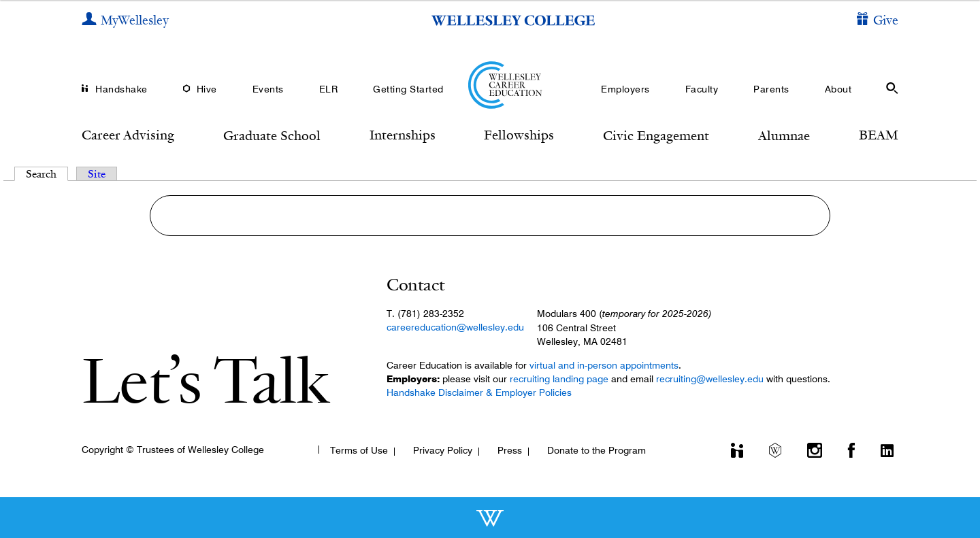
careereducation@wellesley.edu (455, 327)
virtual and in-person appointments (604, 365)
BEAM (879, 135)
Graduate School (272, 135)
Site (97, 174)
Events (268, 89)
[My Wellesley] (125, 21)
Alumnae (784, 135)
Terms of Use (359, 450)
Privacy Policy (443, 450)
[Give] (878, 21)
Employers (625, 89)
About (838, 89)
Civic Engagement (656, 135)
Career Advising (128, 135)
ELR (329, 89)
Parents (771, 89)
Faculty (702, 89)
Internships (403, 135)
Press (510, 450)
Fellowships (519, 135)
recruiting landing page (559, 379)
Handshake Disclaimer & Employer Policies (479, 392)
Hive (207, 89)
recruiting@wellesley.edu (710, 379)
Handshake (121, 89)
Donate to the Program (597, 450)
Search (47, 174)
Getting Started (408, 89)
